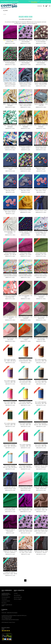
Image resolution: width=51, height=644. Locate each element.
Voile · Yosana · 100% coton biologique (41, 126)
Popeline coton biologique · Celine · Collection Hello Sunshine (41, 84)
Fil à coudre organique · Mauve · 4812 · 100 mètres (25, 467)
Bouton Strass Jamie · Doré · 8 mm (10, 169)
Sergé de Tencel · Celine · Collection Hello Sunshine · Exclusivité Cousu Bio (41, 276)
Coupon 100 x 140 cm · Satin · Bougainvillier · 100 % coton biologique (25, 510)
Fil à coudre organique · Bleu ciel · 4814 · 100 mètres (10, 467)
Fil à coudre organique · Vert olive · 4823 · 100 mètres (25, 425)
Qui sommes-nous (18, 597)
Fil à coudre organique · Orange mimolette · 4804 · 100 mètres (25, 361)
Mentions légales (18, 599)
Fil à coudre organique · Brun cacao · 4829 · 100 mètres (41, 361)
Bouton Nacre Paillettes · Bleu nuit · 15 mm (10, 190)
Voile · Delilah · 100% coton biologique (25, 126)
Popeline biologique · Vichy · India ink (41, 105)
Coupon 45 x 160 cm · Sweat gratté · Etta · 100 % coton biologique (41, 531)
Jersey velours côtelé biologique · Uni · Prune (25, 254)
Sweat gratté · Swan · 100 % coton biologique (10, 62)
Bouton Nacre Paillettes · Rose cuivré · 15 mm (41, 190)
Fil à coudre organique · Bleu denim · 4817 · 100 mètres (41, 403)
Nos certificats (17, 595)
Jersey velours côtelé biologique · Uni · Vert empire (41, 254)
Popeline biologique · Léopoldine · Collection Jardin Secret (10, 148)
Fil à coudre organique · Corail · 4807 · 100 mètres (10, 445)
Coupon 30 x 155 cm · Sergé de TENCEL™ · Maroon (41, 552)
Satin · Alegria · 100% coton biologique (10, 105)
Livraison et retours (6, 601)
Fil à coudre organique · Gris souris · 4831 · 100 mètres (41, 446)
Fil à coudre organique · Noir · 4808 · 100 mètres (10, 360)
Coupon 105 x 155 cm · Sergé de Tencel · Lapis (10, 488)
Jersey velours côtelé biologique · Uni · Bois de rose (10, 254)
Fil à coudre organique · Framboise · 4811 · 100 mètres (25, 446)
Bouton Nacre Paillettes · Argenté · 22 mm (25, 147)
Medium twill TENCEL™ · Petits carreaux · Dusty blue (26, 84)
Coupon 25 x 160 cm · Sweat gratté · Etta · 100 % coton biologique (25, 531)
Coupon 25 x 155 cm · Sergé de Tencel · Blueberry (41, 467)
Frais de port (4, 599)
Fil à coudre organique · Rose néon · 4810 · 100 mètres (10, 403)
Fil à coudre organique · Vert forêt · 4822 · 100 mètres (10, 425)
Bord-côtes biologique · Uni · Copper (25, 339)
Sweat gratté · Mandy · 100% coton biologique (26, 169)
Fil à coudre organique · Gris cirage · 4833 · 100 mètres (41, 382)
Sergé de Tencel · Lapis (41, 210)
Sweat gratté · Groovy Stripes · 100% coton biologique (41, 148)
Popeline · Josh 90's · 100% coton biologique (25, 232)
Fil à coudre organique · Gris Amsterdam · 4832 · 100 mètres (25, 382)
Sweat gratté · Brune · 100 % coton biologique (41, 41)
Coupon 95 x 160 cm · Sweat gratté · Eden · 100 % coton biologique (10, 574)
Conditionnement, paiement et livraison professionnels (6, 594)
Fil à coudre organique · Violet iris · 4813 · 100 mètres (10, 382)
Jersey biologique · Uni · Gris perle (10, 232)
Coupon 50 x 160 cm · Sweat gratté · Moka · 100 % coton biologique (41, 510)
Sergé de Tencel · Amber (26, 210)
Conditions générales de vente (7, 605)
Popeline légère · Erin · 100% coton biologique (10, 83)
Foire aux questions (6, 597)
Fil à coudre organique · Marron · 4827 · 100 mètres (41, 424)
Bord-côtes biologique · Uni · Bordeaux (41, 296)
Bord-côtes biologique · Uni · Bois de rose (41, 318)
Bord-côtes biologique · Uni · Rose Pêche (10, 339)
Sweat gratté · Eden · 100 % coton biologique (25, 62)
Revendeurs (4, 603)
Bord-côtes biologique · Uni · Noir (25, 296)
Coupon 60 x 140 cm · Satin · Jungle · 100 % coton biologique (41, 489)
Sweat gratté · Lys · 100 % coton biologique (41, 62)
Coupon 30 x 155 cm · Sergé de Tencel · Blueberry (10, 552)
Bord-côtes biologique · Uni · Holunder (25, 318)
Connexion (39, 6)
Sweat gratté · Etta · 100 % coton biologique (25, 41)
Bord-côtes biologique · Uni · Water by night (41, 339)
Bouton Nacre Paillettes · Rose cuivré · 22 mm (10, 211)
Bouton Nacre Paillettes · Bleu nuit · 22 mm (25, 190)
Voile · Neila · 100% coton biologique (10, 126)
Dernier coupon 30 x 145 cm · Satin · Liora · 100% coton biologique (26, 552)
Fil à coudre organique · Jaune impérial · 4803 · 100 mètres (25, 403)
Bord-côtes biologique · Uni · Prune (10, 318)
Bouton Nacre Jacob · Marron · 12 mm (41, 169)
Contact (48, 2)
